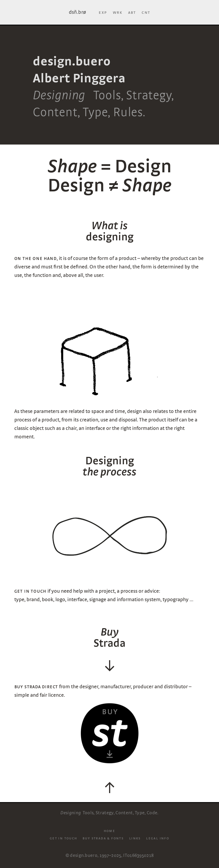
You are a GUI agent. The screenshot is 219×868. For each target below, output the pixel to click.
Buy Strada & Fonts (103, 838)
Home (110, 830)
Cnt (146, 12)
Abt (132, 12)
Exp (103, 12)
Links (135, 838)
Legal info (158, 838)
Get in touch (64, 838)
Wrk (118, 12)
